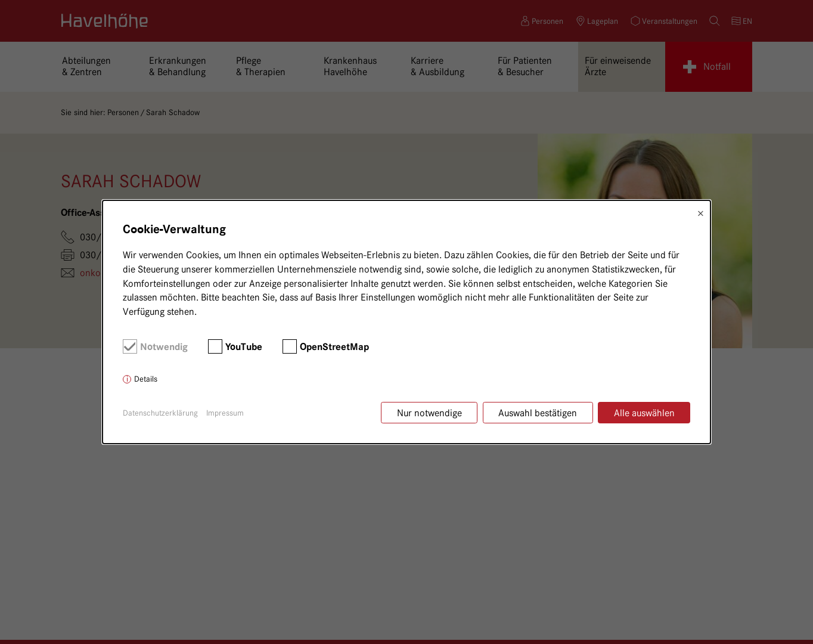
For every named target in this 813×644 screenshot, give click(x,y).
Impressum (225, 413)
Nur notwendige (429, 413)
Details (146, 379)
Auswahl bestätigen (538, 413)
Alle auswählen (644, 413)
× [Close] (701, 213)
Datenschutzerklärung (160, 413)
